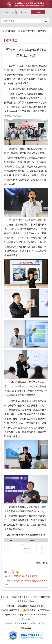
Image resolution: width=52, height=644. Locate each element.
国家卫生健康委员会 (21, 597)
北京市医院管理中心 (26, 601)
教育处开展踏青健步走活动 (26, 576)
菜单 (47, 2)
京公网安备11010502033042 (37, 610)
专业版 (38, 12)
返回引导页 (9, 12)
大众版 (23, 12)
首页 (23, 31)
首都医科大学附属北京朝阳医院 (31, 606)
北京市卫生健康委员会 (41, 597)
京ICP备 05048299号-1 (11, 610)
